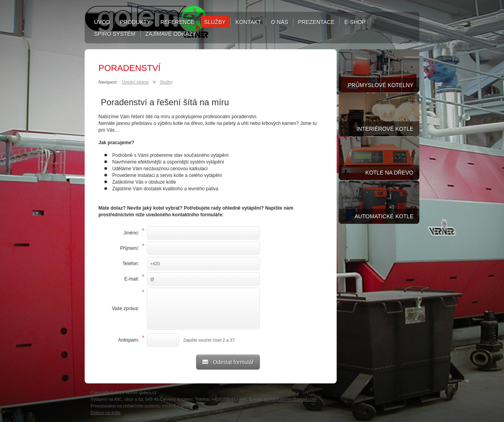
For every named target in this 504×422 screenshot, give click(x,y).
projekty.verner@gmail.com (290, 399)
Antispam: (129, 340)
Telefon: (131, 264)
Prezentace (316, 22)
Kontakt (248, 22)
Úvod (102, 22)
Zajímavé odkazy (171, 34)
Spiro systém (115, 34)
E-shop (355, 22)
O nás (280, 22)
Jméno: (131, 233)
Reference (177, 22)
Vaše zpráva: (125, 309)
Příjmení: (130, 248)
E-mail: (132, 279)
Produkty (135, 22)
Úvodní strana (135, 82)
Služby (215, 22)
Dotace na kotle (106, 413)
